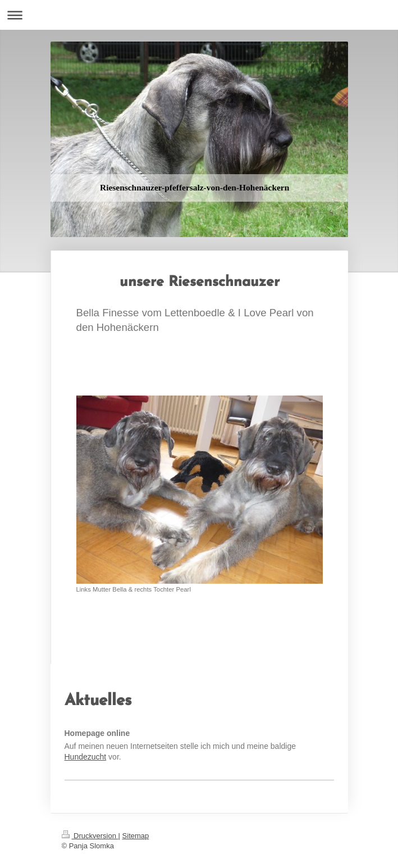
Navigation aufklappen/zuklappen (199, 15)
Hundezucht (86, 757)
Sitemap (136, 836)
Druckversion (90, 836)
